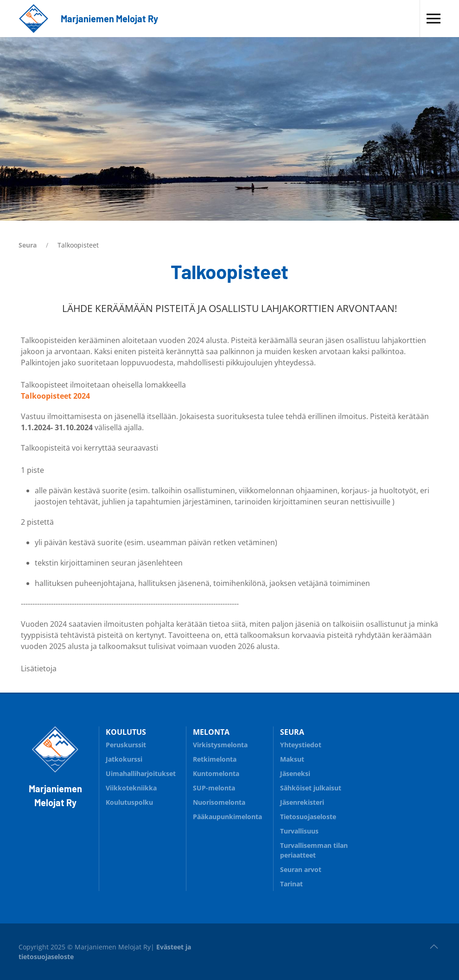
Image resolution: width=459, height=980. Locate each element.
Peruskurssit (126, 745)
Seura (28, 245)
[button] (433, 19)
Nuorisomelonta (229, 801)
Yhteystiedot (301, 745)
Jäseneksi (295, 773)
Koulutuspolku (142, 801)
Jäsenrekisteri (302, 802)
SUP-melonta (229, 786)
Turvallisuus (317, 830)
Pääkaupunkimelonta (227, 817)
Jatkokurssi (124, 759)
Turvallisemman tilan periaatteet (314, 850)
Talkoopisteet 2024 (55, 396)
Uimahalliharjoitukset (141, 773)
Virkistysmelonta (229, 743)
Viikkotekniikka (131, 788)
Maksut (292, 759)
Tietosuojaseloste (308, 817)
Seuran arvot (301, 869)
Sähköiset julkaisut (311, 788)
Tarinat (291, 884)
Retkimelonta (215, 759)
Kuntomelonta (229, 772)
